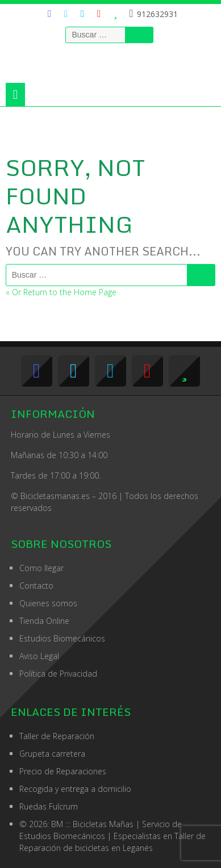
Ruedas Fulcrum (49, 806)
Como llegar (41, 568)
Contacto (36, 586)
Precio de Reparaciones (63, 771)
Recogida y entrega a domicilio (75, 789)
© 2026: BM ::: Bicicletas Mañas (101, 824)
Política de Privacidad (58, 674)
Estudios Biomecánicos (62, 638)
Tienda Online (44, 621)
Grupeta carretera (52, 754)
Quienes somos (48, 603)
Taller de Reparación (57, 736)
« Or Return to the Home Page (61, 292)
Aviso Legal (39, 656)
